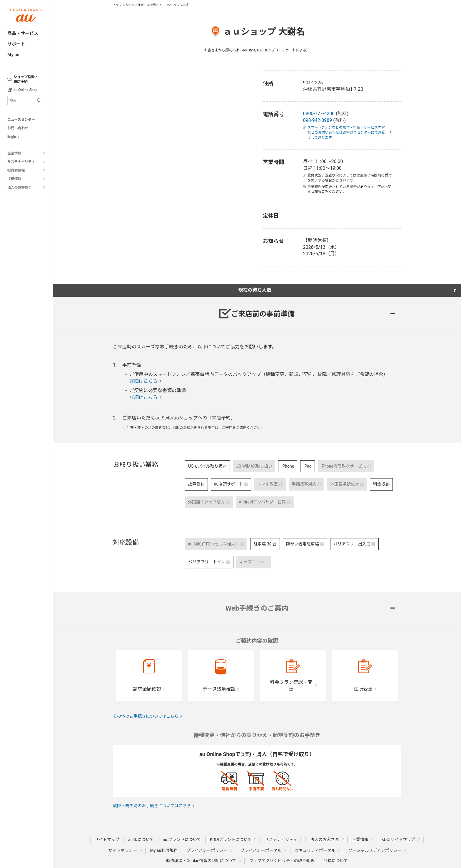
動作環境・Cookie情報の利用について (201, 861)
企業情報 (14, 153)
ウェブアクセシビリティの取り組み (282, 861)
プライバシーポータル (261, 850)
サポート (16, 44)
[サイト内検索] (26, 100)
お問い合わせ (18, 128)
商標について (336, 861)
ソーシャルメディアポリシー (375, 850)
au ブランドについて (182, 840)
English (13, 137)
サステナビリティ (21, 162)
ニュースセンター (21, 120)
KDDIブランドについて (231, 840)
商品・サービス (23, 33)
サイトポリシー (123, 850)
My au (13, 55)
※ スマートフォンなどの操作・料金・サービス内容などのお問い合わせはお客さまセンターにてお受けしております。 (346, 132)
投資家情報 (16, 170)
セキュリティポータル (315, 850)
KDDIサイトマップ (398, 840)
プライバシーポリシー (207, 850)
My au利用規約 (164, 850)
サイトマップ (107, 840)
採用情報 (14, 179)
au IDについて (141, 840)
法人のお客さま (20, 187)
